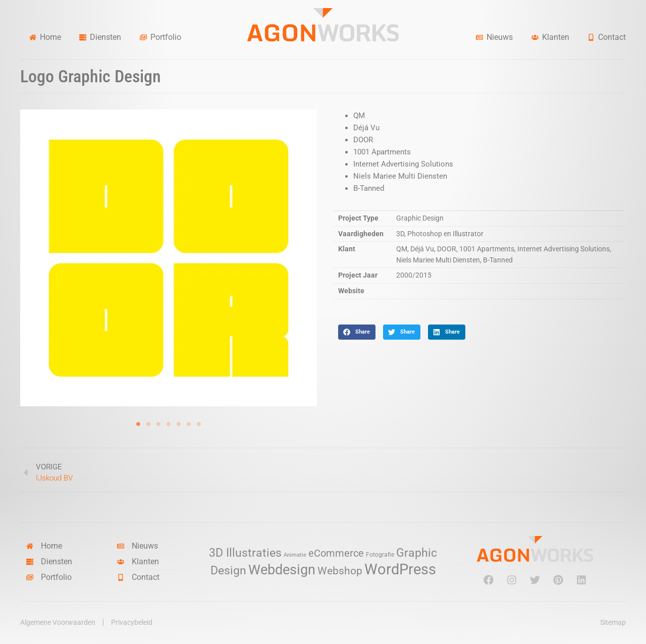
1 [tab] (138, 424)
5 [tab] (179, 424)
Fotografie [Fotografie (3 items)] (380, 554)
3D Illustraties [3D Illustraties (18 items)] (245, 553)
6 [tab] (189, 424)
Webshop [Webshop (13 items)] (340, 571)
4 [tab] (169, 424)
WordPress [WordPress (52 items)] (400, 569)
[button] (357, 332)
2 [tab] (148, 424)
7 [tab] (199, 424)
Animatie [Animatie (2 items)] (295, 555)
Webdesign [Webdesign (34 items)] (282, 570)
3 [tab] (158, 424)
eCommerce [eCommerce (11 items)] (336, 553)
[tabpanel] (169, 258)
